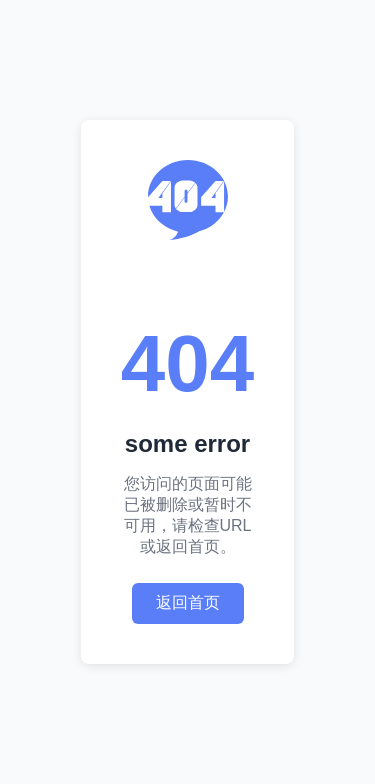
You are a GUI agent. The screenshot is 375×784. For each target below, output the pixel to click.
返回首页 (188, 602)
